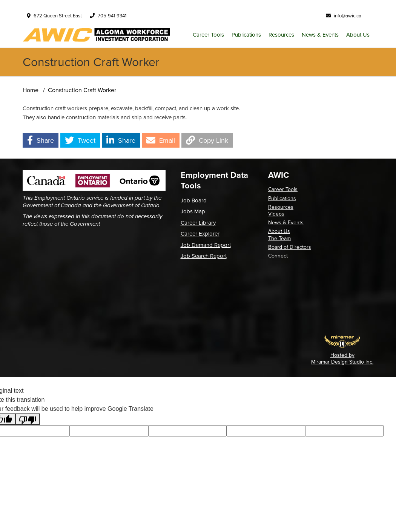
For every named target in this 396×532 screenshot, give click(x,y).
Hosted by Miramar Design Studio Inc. (342, 359)
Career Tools (208, 35)
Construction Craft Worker (82, 90)
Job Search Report (204, 256)
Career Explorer (200, 234)
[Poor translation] (28, 419)
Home (31, 90)
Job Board (194, 200)
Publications (246, 35)
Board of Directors (290, 247)
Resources (281, 35)
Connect (278, 256)
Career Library (198, 223)
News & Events (320, 35)
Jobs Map (193, 211)
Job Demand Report (206, 245)
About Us (358, 35)
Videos (276, 214)
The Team (279, 238)
